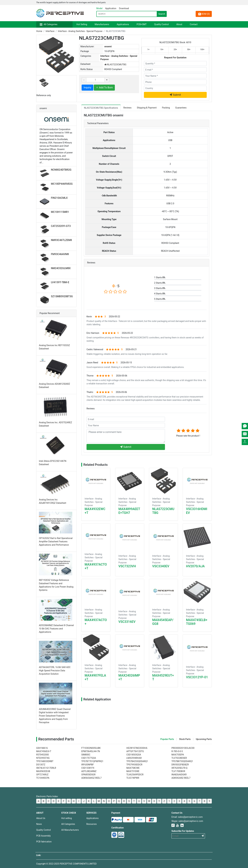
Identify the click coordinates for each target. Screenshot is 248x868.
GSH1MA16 (42, 748)
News (39, 824)
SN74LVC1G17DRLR (46, 768)
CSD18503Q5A (134, 755)
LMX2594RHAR (134, 758)
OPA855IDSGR (88, 775)
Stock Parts (185, 739)
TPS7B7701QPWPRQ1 (92, 761)
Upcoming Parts (204, 739)
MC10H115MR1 (60, 212)
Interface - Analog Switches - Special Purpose (80, 31)
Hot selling (66, 818)
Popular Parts (167, 739)
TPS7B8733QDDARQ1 (182, 761)
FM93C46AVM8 (60, 254)
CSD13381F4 (88, 768)
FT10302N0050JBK (91, 748)
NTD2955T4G (43, 758)
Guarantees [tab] (181, 108)
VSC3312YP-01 (197, 677)
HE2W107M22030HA (137, 748)
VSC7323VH (127, 566)
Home (39, 31)
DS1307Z (41, 765)
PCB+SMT (142, 24)
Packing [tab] (166, 108)
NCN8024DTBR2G (61, 170)
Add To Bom (104, 88)
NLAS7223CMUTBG (115, 64)
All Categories (51, 24)
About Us (41, 818)
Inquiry (87, 88)
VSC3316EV (127, 622)
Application (111, 8)
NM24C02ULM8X (61, 268)
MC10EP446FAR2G (62, 184)
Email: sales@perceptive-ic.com (187, 817)
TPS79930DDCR (134, 765)
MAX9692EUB (43, 771)
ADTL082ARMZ (89, 771)
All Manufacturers (70, 830)
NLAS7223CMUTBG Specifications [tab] (101, 108)
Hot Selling (82, 24)
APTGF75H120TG (135, 751)
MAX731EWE (133, 771)
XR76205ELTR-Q (179, 768)
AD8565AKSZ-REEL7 (91, 778)
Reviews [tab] (127, 108)
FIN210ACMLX (59, 198)
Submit (175, 95)
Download (124, 8)
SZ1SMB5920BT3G (62, 296)
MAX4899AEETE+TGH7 (129, 511)
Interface (50, 31)
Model (99, 8)
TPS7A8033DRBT (45, 761)
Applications (123, 24)
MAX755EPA (178, 755)
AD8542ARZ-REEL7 (181, 778)
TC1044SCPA (43, 778)
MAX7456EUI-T (44, 751)
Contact (194, 24)
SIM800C (86, 755)
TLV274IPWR (133, 778)
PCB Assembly (43, 836)
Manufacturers (102, 24)
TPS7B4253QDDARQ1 (137, 761)
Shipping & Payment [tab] (147, 108)
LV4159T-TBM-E (60, 282)
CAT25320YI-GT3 (61, 226)
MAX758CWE (133, 768)
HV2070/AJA (195, 566)
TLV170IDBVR (178, 771)
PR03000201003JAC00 (183, 748)
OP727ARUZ (42, 775)
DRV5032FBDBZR (180, 765)
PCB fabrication (44, 842)
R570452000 (42, 755)
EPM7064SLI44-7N (91, 751)
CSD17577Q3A (89, 758)
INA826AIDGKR (179, 775)
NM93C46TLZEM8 (61, 240)
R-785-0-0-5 (177, 751)
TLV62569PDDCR (135, 775)
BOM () (204, 14)
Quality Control (161, 24)
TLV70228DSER (179, 758)
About (179, 24)
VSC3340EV (161, 566)
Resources (92, 824)
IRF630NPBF (88, 765)
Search (162, 14)
